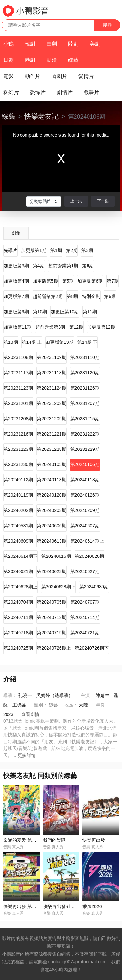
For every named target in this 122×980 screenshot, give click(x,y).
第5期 (68, 281)
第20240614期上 (87, 541)
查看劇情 (30, 714)
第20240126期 (85, 495)
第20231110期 (85, 357)
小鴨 (8, 44)
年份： (102, 705)
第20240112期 (18, 480)
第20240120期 (51, 495)
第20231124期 (51, 388)
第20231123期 (18, 388)
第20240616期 (56, 556)
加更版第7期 (16, 296)
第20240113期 (51, 480)
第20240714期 (85, 617)
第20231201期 (18, 403)
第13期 (11, 342)
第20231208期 (18, 419)
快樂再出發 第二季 (22, 906)
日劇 (8, 60)
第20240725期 (18, 648)
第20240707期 (85, 602)
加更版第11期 (18, 327)
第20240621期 (18, 571)
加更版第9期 (16, 312)
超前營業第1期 (63, 266)
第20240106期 (85, 464)
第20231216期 (18, 434)
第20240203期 (51, 510)
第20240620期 (89, 556)
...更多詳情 (25, 755)
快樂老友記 (41, 116)
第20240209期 (85, 510)
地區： (71, 705)
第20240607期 (85, 526)
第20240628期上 (20, 587)
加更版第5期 (46, 281)
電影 (8, 76)
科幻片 (11, 93)
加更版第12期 (101, 327)
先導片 (10, 250)
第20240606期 (51, 526)
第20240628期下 (58, 587)
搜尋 (107, 25)
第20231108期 (18, 357)
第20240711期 (18, 617)
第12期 (76, 327)
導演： (10, 695)
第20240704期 (18, 602)
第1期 (56, 250)
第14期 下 (87, 342)
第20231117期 (18, 373)
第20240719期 (51, 633)
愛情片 (86, 76)
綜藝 (73, 60)
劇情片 (65, 93)
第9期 (110, 296)
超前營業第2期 (48, 296)
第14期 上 (32, 342)
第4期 (39, 266)
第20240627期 (85, 571)
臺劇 (52, 44)
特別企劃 (91, 296)
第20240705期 (51, 602)
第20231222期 (85, 434)
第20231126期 (85, 388)
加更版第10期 (65, 312)
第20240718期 (18, 633)
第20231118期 (51, 373)
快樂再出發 (94, 840)
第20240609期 (18, 541)
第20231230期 (18, 464)
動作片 (33, 76)
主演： (88, 695)
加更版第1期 (34, 250)
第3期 (87, 250)
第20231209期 (51, 419)
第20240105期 (51, 464)
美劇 (95, 44)
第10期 (40, 312)
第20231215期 (85, 419)
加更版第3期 (16, 266)
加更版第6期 (90, 281)
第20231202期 (51, 403)
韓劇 (30, 44)
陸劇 (73, 44)
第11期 (90, 312)
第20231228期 (51, 449)
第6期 (88, 266)
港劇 (30, 60)
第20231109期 (51, 357)
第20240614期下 (20, 556)
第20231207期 (85, 403)
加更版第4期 (16, 281)
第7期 (113, 281)
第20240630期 (94, 587)
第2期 (72, 250)
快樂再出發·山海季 (62, 906)
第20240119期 (18, 495)
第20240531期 (18, 526)
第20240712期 (51, 617)
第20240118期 (85, 480)
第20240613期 (51, 541)
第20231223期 (18, 449)
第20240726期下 (92, 648)
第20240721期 (85, 633)
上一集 (76, 201)
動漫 (52, 60)
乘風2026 (92, 906)
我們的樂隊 (54, 840)
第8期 (73, 296)
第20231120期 (85, 373)
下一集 (103, 201)
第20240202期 (18, 510)
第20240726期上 (54, 648)
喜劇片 (60, 76)
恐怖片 (38, 93)
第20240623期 (51, 571)
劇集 (16, 233)
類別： (41, 705)
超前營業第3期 (50, 327)
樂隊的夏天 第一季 (22, 840)
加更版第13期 (60, 342)
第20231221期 (51, 434)
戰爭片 (91, 93)
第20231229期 (85, 449)
